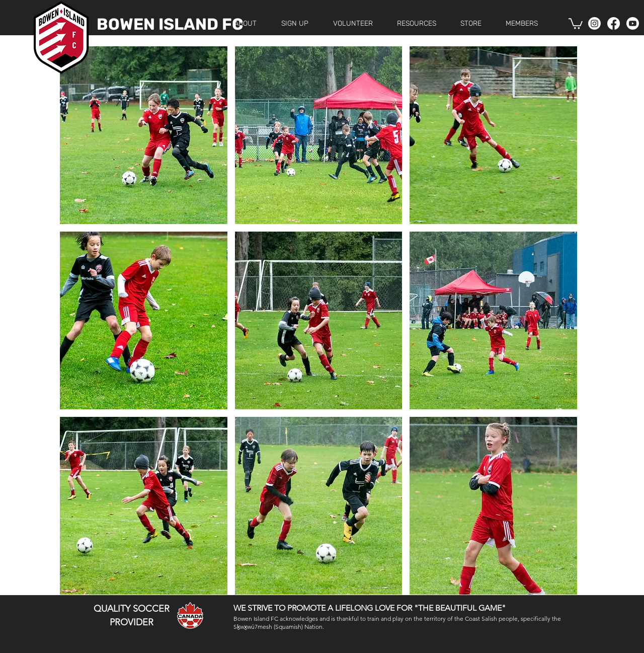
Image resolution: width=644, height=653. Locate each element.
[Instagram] (594, 23)
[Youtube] (633, 23)
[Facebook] (614, 23)
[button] (295, 23)
